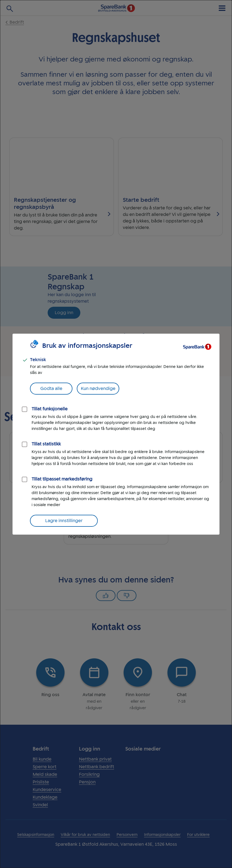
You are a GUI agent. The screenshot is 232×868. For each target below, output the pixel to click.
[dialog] (116, 434)
